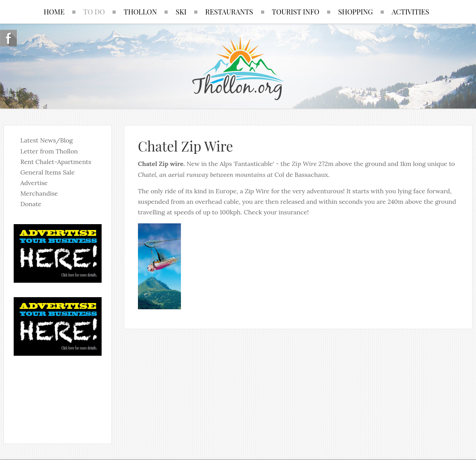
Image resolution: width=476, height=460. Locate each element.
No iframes (58, 395)
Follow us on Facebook (8, 38)
